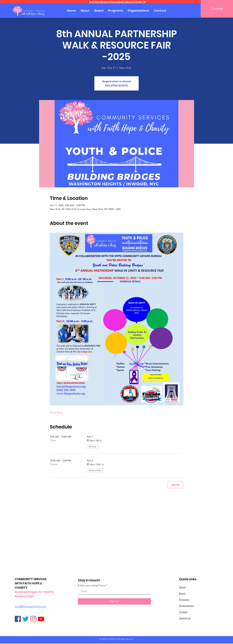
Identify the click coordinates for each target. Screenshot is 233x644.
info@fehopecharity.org (31, 606)
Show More (56, 413)
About (182, 587)
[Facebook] (18, 619)
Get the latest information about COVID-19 (117, 2)
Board (182, 593)
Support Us (185, 618)
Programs (184, 599)
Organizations (186, 606)
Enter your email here (91, 585)
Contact (183, 612)
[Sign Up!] (114, 601)
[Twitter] (26, 619)
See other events (116, 85)
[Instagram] (33, 619)
